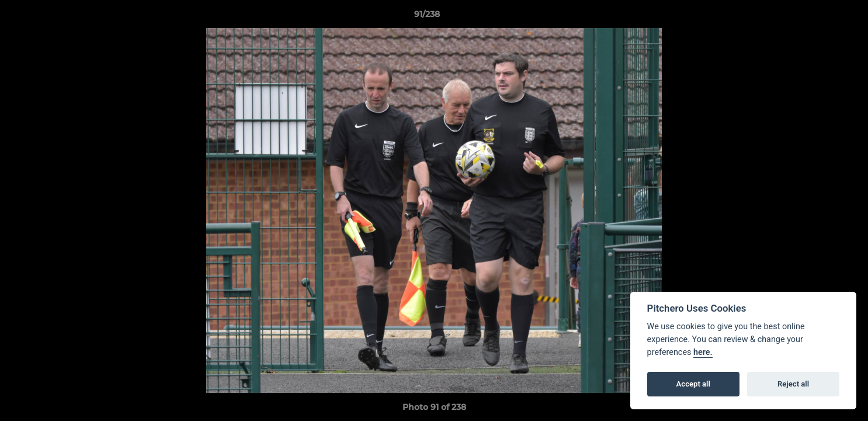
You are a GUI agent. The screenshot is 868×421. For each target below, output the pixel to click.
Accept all (693, 384)
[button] (819, 17)
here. (703, 352)
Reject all (793, 384)
